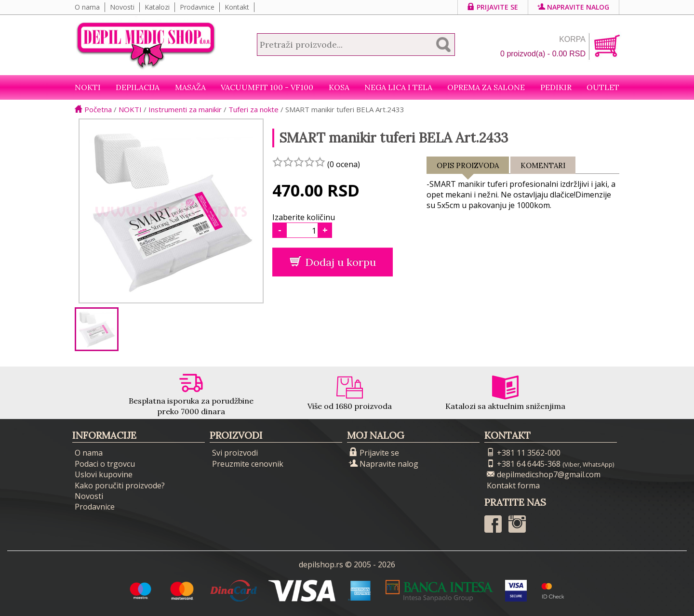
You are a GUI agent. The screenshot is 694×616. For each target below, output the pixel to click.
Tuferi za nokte (254, 109)
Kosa (339, 87)
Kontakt (237, 7)
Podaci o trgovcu (105, 464)
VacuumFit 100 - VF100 (267, 87)
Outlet (603, 87)
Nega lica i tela (398, 87)
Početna (93, 109)
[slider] (299, 162)
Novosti (122, 7)
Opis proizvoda (468, 167)
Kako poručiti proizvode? (120, 485)
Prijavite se (493, 7)
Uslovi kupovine (104, 474)
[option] (97, 329)
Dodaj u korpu (333, 262)
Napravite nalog (574, 7)
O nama (87, 7)
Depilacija (138, 87)
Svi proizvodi (235, 453)
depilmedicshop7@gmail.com (544, 474)
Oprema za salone (486, 87)
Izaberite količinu (304, 217)
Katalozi (157, 7)
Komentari (543, 165)
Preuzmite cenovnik (248, 464)
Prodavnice (197, 7)
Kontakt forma (513, 485)
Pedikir (556, 87)
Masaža (190, 87)
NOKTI (88, 87)
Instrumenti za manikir (185, 109)
